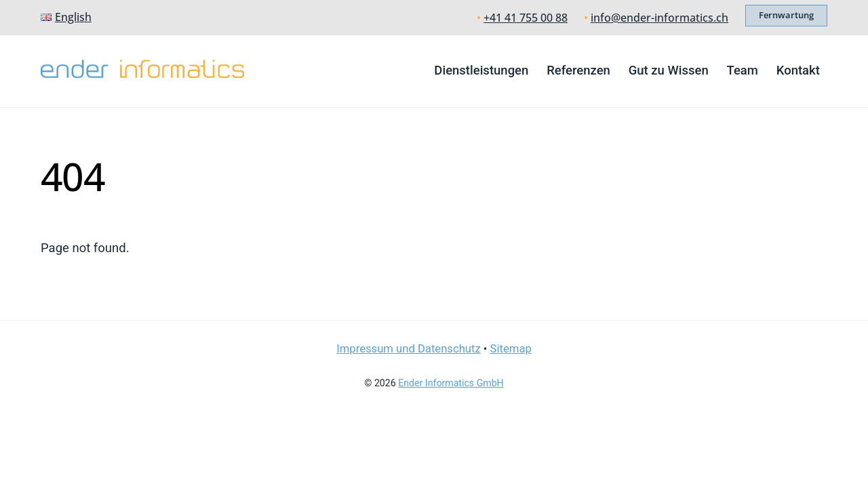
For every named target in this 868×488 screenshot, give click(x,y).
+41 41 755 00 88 (526, 18)
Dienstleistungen (481, 70)
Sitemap (511, 349)
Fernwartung (786, 15)
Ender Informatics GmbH (451, 383)
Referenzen (578, 70)
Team (743, 70)
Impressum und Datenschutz (409, 349)
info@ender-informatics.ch (659, 18)
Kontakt (798, 70)
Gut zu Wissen (669, 70)
